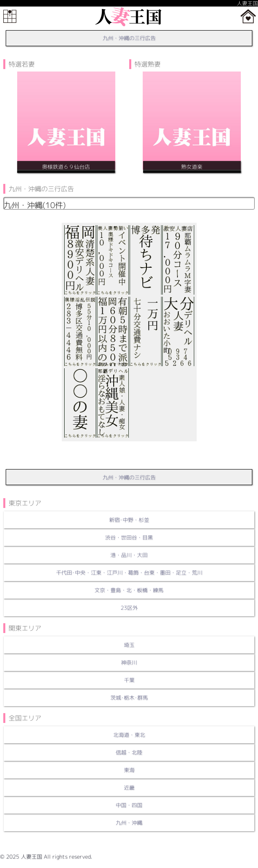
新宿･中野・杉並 (129, 520)
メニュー (10, 16)
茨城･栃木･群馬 (129, 698)
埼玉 (129, 645)
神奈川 (129, 662)
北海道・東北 (129, 735)
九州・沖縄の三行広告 (129, 38)
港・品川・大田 (129, 555)
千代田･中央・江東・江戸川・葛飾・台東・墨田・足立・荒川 (129, 573)
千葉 (129, 680)
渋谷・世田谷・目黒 (129, 537)
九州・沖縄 (129, 823)
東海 (129, 770)
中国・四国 (129, 805)
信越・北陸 (129, 752)
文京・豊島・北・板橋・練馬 (129, 590)
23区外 (129, 608)
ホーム (248, 16)
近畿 (129, 787)
